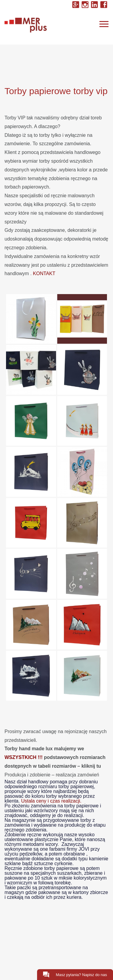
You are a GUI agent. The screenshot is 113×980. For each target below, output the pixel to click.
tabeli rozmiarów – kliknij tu (69, 766)
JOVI (84, 849)
